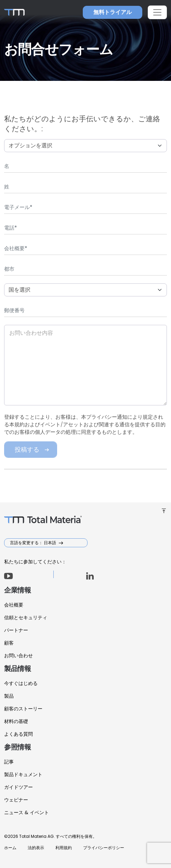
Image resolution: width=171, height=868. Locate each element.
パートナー (16, 630)
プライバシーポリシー (104, 848)
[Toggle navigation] (157, 12)
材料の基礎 (16, 721)
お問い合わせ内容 (31, 333)
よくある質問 (18, 734)
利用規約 (64, 848)
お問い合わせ (18, 656)
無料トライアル (113, 12)
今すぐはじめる (21, 683)
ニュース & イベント (27, 812)
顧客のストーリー (23, 709)
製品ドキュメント (23, 774)
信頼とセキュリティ (26, 618)
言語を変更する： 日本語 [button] (34, 543)
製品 (9, 696)
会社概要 (14, 605)
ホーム (10, 848)
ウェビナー (16, 800)
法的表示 (36, 848)
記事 (9, 762)
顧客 (9, 643)
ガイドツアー (18, 787)
